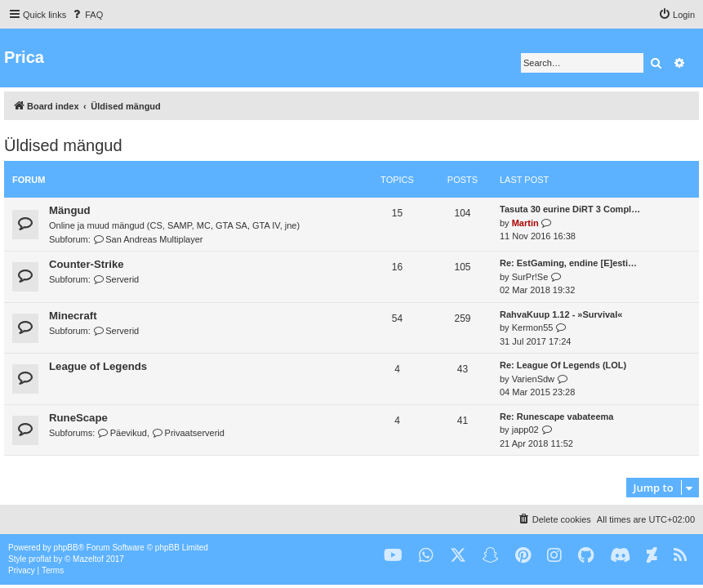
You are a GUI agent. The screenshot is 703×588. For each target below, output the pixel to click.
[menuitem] (87, 15)
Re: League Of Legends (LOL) (563, 365)
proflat (40, 559)
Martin (525, 223)
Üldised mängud (63, 145)
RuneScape (78, 418)
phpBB (66, 548)
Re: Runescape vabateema (556, 416)
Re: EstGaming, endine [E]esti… (568, 263)
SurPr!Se (530, 277)
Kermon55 (533, 327)
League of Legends (98, 366)
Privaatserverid (188, 433)
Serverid (116, 279)
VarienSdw (533, 379)
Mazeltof (88, 559)
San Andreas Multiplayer (148, 239)
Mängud (70, 210)
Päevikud (122, 433)
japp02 (525, 430)
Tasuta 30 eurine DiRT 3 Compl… (570, 209)
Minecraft (73, 316)
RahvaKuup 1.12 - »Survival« (561, 314)
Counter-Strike (87, 264)
